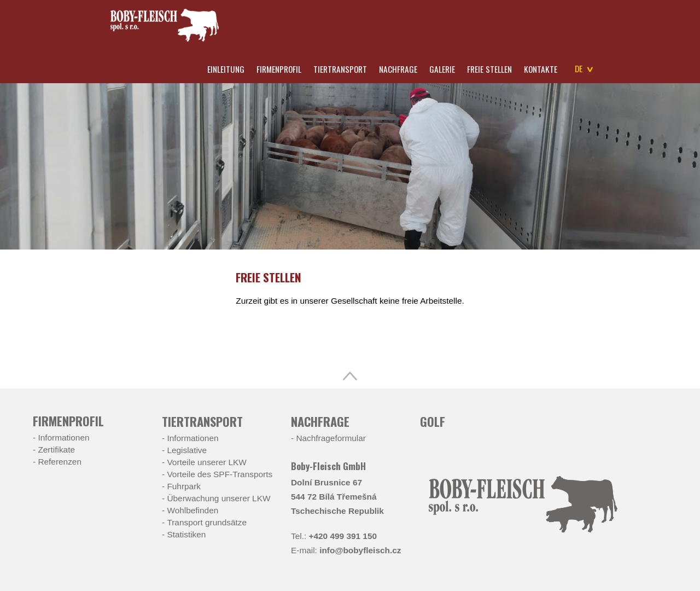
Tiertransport (340, 69)
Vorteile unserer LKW (206, 462)
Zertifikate (56, 450)
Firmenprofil (279, 69)
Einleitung (226, 69)
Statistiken (186, 534)
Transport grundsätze (207, 522)
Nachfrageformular (331, 438)
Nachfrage (398, 69)
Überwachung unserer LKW (218, 498)
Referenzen (60, 462)
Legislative (187, 450)
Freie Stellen (489, 69)
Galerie (442, 69)
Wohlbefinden (192, 510)
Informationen (63, 438)
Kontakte (541, 69)
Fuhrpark (184, 486)
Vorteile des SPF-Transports (220, 474)
